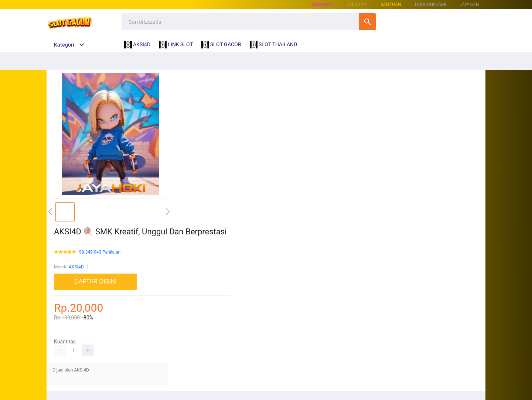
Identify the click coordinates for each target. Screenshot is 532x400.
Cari (367, 22)
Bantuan (391, 4)
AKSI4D (76, 267)
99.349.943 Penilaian (100, 252)
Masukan (322, 4)
